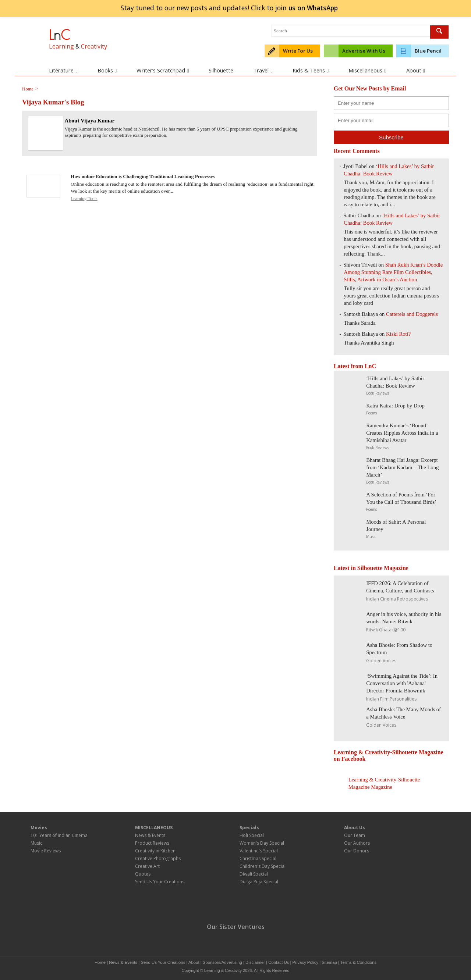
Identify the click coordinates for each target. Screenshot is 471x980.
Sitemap (329, 962)
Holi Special (252, 835)
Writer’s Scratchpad (163, 70)
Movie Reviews (46, 851)
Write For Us (298, 51)
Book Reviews (378, 393)
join (313, 8)
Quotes (143, 874)
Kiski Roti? (398, 334)
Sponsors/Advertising (222, 962)
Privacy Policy (306, 962)
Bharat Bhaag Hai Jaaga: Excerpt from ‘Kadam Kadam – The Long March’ (402, 467)
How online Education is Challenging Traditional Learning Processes (143, 176)
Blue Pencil (428, 51)
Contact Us (279, 962)
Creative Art (147, 866)
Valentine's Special (259, 851)
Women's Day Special (262, 843)
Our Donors (357, 851)
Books (107, 70)
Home (100, 962)
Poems (371, 413)
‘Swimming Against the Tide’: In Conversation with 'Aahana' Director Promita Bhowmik (402, 683)
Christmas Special (258, 858)
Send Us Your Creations (160, 882)
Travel (263, 70)
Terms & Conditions (358, 962)
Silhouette (221, 70)
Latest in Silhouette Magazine (371, 568)
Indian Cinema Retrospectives (397, 599)
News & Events (150, 835)
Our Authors (357, 843)
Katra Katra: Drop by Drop (395, 406)
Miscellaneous (367, 70)
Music (371, 537)
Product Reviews (152, 843)
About (416, 70)
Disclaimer (255, 962)
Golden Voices (381, 661)
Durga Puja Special (259, 882)
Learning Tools (84, 199)
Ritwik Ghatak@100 (386, 630)
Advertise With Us (364, 51)
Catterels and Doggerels (412, 314)
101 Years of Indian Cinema (59, 835)
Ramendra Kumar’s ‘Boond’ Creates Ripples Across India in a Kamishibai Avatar (402, 433)
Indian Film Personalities (391, 699)
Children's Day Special (263, 866)
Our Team (355, 835)
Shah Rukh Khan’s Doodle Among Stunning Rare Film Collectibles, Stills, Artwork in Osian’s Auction (393, 272)
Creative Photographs (158, 858)
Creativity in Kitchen (155, 851)
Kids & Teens (311, 70)
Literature (63, 70)
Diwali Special (254, 874)
